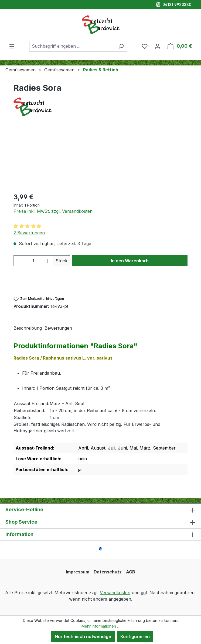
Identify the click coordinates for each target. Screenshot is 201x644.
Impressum (78, 572)
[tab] (28, 328)
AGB (131, 572)
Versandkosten (115, 593)
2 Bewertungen (29, 233)
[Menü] (12, 46)
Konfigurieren (135, 636)
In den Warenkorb (130, 261)
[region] (100, 157)
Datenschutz (108, 572)
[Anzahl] (33, 261)
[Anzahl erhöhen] (47, 261)
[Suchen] (121, 46)
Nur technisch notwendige (83, 636)
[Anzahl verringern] (19, 261)
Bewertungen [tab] (58, 328)
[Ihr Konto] (158, 46)
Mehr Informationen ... (100, 626)
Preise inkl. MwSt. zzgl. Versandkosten (53, 211)
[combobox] (72, 46)
